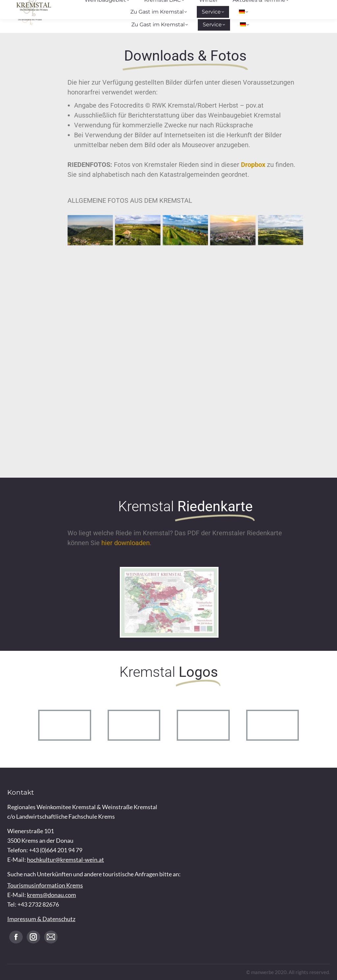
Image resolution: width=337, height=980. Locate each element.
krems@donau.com (52, 895)
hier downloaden (126, 543)
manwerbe (262, 972)
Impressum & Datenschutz (41, 919)
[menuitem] (245, 25)
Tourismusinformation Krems (45, 885)
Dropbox (253, 165)
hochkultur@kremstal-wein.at (65, 860)
